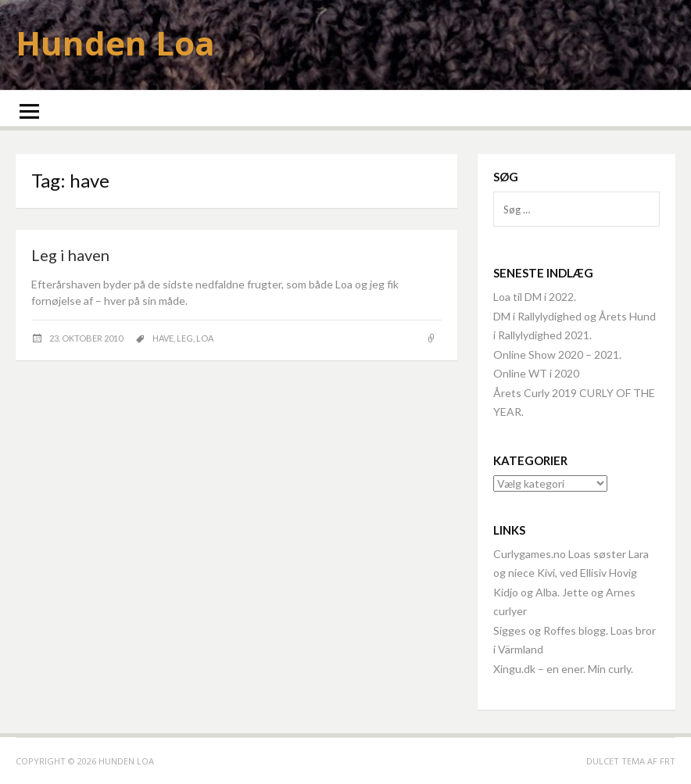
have (163, 338)
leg (185, 338)
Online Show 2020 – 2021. (557, 354)
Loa (205, 338)
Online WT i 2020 (536, 373)
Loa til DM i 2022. (535, 297)
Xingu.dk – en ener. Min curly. (563, 669)
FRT (668, 761)
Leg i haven (70, 255)
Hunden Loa (115, 43)
